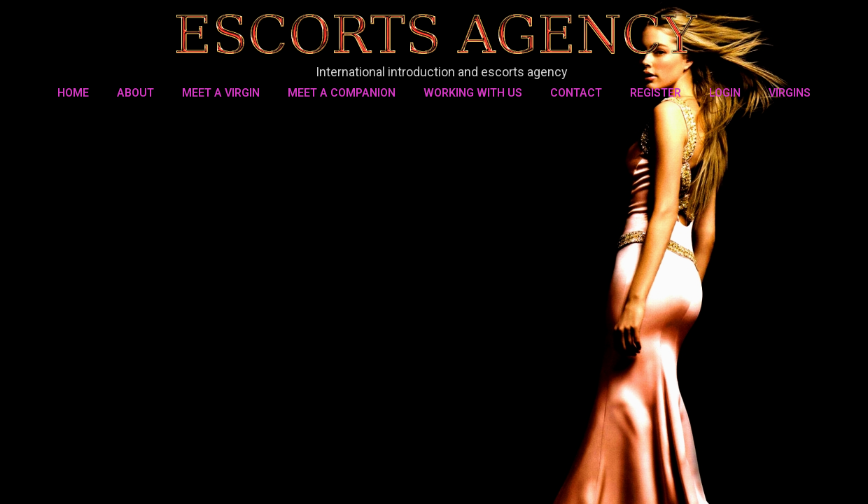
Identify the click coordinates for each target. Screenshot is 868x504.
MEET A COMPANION (342, 93)
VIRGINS (790, 93)
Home (73, 93)
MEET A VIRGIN (221, 93)
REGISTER (656, 93)
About (135, 93)
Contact (576, 93)
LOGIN (725, 93)
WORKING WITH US (473, 93)
